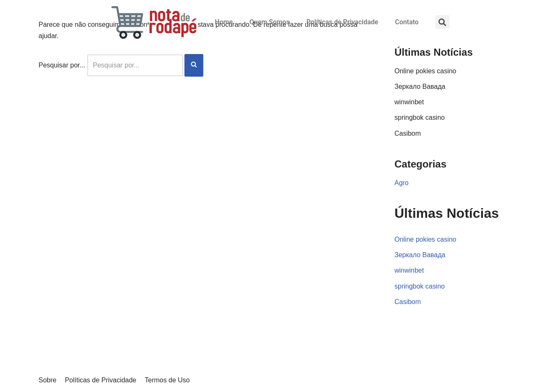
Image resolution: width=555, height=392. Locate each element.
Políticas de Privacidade (342, 22)
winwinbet (409, 102)
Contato (407, 22)
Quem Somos (269, 22)
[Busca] (135, 65)
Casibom (408, 133)
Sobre (48, 381)
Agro (402, 183)
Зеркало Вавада (420, 86)
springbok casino (420, 117)
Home (223, 22)
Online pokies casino (425, 71)
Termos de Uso (167, 381)
